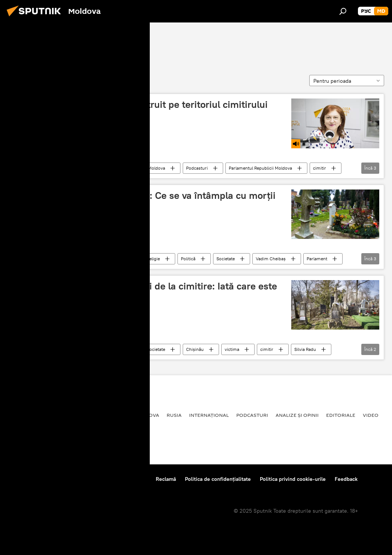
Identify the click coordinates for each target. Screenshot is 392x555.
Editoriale (341, 415)
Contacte (136, 479)
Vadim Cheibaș (271, 259)
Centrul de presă (72, 479)
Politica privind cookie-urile (293, 479)
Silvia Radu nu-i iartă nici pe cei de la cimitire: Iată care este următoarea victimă (145, 292)
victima (232, 349)
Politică (188, 259)
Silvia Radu (305, 349)
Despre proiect (26, 479)
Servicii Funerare (42, 44)
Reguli (109, 479)
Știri (102, 168)
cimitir (320, 168)
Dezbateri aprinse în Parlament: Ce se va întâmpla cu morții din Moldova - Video (144, 201)
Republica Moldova (146, 168)
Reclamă (166, 479)
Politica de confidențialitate (218, 479)
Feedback (346, 479)
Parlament (317, 259)
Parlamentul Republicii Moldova (260, 168)
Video (371, 415)
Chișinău (195, 349)
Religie (153, 259)
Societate (68, 168)
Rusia (174, 415)
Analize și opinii (297, 415)
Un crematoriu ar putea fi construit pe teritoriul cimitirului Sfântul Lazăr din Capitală (140, 110)
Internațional (209, 415)
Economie (85, 415)
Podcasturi (197, 168)
